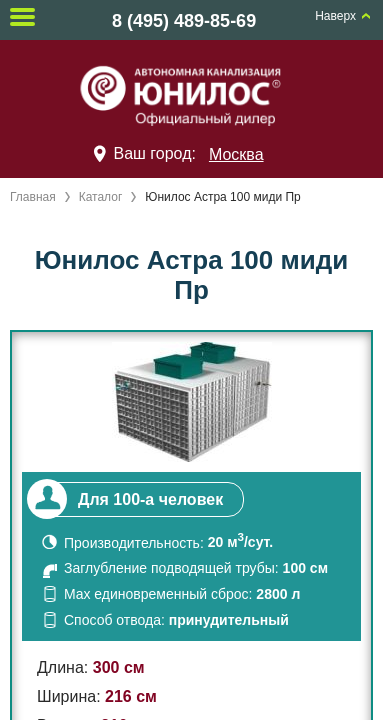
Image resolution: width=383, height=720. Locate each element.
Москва (236, 154)
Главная (33, 197)
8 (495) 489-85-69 (184, 21)
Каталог (101, 197)
